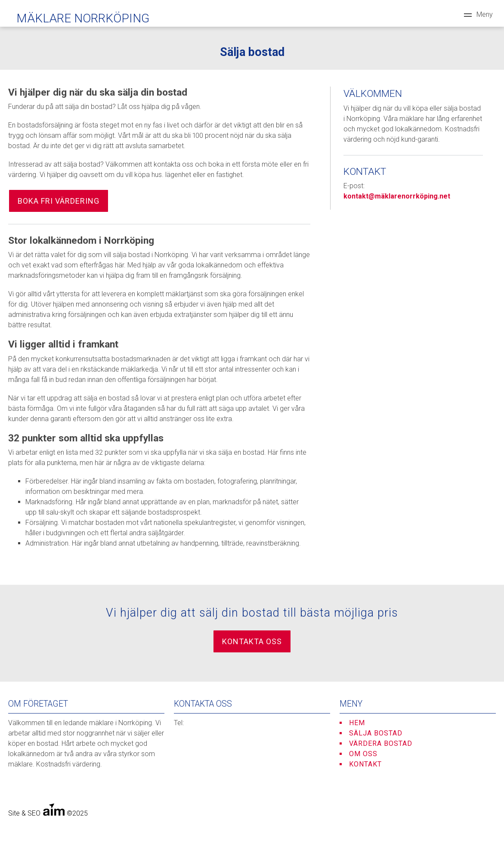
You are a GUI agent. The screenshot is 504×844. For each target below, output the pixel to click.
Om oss (363, 754)
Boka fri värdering (59, 201)
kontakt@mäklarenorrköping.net (397, 196)
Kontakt (365, 764)
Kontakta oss (252, 641)
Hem (357, 723)
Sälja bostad (376, 733)
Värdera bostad (381, 743)
